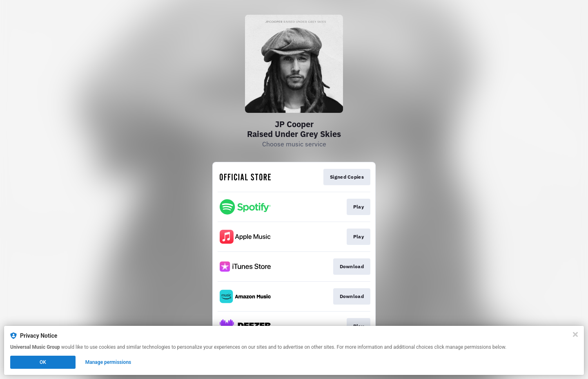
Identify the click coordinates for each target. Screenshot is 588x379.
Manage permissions (108, 362)
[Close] (575, 334)
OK (43, 362)
